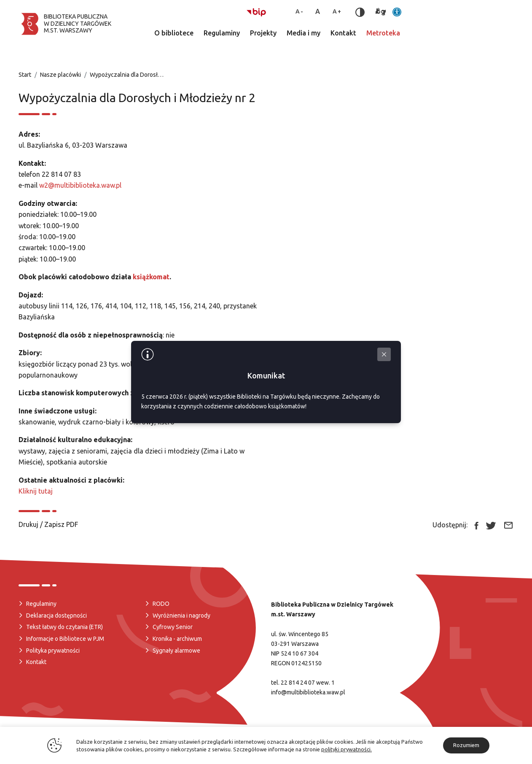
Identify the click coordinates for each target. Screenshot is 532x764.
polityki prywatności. (347, 749)
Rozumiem (466, 745)
